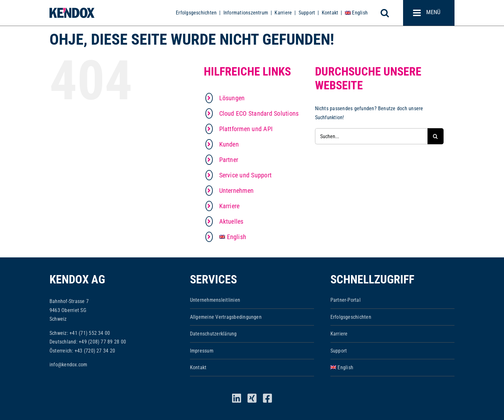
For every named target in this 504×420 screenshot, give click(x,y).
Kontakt (330, 13)
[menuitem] (356, 13)
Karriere (283, 13)
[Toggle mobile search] (388, 13)
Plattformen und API (246, 129)
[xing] (252, 398)
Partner (229, 160)
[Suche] (436, 136)
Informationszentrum (246, 13)
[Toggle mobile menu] (429, 13)
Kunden (229, 144)
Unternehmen (237, 191)
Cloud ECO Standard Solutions (259, 113)
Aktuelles (231, 221)
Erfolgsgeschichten (196, 13)
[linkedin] (237, 398)
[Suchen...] (371, 136)
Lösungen (232, 98)
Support (307, 13)
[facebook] (267, 398)
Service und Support (246, 175)
